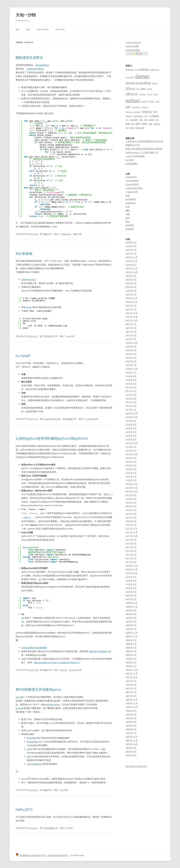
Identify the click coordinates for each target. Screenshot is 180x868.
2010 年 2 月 (131, 595)
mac (68, 336)
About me (60, 30)
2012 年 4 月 (131, 514)
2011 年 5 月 (131, 554)
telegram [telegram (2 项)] (145, 107)
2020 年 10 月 (132, 343)
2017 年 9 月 (131, 387)
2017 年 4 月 (131, 398)
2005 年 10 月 (132, 744)
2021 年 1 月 (131, 339)
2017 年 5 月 (131, 395)
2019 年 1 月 (131, 365)
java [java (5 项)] (143, 89)
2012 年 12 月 (132, 484)
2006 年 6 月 (131, 714)
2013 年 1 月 (131, 480)
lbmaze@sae (42, 65)
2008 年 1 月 (131, 666)
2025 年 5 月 (131, 242)
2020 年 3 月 (131, 350)
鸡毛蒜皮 (130, 229)
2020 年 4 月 (131, 346)
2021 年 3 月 (131, 335)
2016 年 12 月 (132, 413)
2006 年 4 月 (131, 722)
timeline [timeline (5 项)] (147, 112)
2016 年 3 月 (131, 435)
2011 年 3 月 (131, 558)
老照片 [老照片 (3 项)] (144, 124)
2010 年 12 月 (132, 566)
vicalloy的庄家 (132, 181)
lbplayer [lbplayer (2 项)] (143, 94)
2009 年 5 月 (131, 618)
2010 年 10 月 (132, 573)
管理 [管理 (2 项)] (133, 124)
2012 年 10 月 (132, 491)
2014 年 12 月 (132, 454)
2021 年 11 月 (132, 317)
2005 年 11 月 (132, 740)
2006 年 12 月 (132, 699)
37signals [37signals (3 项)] (130, 70)
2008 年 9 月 (131, 640)
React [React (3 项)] (152, 101)
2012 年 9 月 (131, 495)
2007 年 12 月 (132, 670)
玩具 (128, 207)
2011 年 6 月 (131, 551)
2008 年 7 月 (131, 647)
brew (29, 307)
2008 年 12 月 (132, 632)
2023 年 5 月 (131, 287)
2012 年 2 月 (131, 521)
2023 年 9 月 (131, 276)
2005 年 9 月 (131, 748)
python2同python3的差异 (34, 647)
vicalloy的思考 (132, 184)
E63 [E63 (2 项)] (138, 89)
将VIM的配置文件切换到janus (38, 689)
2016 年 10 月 (132, 417)
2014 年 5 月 (131, 461)
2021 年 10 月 (132, 320)
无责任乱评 (49, 336)
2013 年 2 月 (131, 476)
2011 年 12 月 (132, 528)
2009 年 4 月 (131, 621)
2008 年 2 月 (131, 662)
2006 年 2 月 (131, 729)
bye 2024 (130, 160)
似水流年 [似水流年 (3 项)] (134, 120)
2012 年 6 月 (131, 506)
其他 (128, 195)
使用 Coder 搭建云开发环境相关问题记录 (144, 149)
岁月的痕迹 (68, 419)
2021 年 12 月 (132, 313)
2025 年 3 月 (131, 250)
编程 (46, 234)
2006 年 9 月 (131, 711)
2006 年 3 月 (131, 725)
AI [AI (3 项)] (136, 70)
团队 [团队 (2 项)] (141, 120)
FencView (32, 737)
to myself (23, 356)
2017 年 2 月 (131, 406)
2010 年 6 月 (131, 584)
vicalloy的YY (131, 177)
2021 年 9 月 (131, 324)
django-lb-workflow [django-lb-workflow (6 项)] (138, 83)
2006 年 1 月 (131, 733)
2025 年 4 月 (131, 246)
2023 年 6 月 (131, 283)
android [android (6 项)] (143, 69)
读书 (128, 218)
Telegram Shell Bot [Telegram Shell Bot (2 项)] (133, 112)
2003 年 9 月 (131, 755)
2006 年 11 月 (132, 703)
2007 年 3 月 (131, 688)
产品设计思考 (132, 192)
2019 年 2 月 (131, 361)
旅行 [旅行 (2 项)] (157, 120)
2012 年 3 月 (131, 517)
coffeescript (66, 234)
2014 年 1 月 (131, 469)
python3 (73, 669)
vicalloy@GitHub (133, 42)
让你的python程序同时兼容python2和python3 (52, 438)
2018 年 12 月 (132, 369)
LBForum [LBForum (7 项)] (132, 94)
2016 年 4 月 (131, 432)
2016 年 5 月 (131, 428)
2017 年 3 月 (131, 402)
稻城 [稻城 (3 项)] (128, 124)
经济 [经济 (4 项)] (138, 124)
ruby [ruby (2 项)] (157, 101)
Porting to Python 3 (99, 651)
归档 (28, 30)
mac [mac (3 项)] (156, 94)
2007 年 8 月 (131, 684)
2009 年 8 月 (131, 610)
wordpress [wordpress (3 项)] (138, 116)
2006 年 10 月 (132, 707)
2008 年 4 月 (131, 658)
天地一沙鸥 (26, 15)
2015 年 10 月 (132, 443)
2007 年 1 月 (131, 696)
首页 (18, 30)
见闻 (128, 214)
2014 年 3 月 (131, 465)
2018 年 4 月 (131, 380)
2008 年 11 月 (132, 636)
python (64, 669)
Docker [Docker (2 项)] (155, 83)
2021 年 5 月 (131, 328)
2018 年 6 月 (131, 376)
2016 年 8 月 (131, 424)
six (23, 617)
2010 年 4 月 (131, 592)
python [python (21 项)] (133, 100)
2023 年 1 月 (131, 294)
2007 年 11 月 (132, 673)
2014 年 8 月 (131, 458)
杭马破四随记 (132, 164)
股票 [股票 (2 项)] (150, 124)
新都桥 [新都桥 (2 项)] (151, 120)
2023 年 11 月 (132, 268)
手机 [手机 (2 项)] (146, 120)
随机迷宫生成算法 (29, 57)
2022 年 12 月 (132, 298)
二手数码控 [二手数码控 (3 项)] (154, 116)
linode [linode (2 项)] (150, 94)
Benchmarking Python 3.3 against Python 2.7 (57, 662)
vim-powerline (34, 763)
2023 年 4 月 (131, 291)
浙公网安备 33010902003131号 (31, 855)
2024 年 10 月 (132, 261)
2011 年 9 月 (131, 540)
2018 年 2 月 (131, 383)
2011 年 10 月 (132, 536)
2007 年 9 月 (131, 681)
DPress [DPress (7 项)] (130, 88)
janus (19, 696)
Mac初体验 (24, 253)
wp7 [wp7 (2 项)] (146, 116)
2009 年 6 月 (131, 614)
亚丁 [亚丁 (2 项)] (127, 120)
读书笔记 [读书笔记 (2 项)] (157, 124)
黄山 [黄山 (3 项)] (132, 128)
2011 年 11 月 (132, 532)
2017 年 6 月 (131, 391)
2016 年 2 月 (131, 439)
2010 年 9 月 (131, 577)
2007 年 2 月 (131, 692)
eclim (30, 749)
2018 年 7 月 (131, 372)
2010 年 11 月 (132, 569)
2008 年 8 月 (131, 644)
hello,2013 (24, 809)
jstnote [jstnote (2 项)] (149, 89)
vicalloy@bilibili (133, 50)
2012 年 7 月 (131, 502)
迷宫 (75, 234)
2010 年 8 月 (131, 580)
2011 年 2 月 (131, 562)
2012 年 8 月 (131, 499)
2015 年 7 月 (131, 447)
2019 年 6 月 (131, 357)
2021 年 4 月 (131, 331)
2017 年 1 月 (131, 409)
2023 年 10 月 (132, 272)
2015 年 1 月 (131, 450)
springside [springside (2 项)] (136, 107)
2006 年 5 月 (131, 718)
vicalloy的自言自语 (52, 419)
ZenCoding (32, 741)
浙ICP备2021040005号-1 (136, 766)
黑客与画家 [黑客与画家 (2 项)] (140, 128)
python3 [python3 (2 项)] (145, 101)
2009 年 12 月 (132, 603)
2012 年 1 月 (131, 525)
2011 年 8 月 (131, 543)
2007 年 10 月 (132, 677)
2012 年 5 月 (131, 510)
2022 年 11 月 (132, 302)
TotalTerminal (28, 279)
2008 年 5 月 (131, 655)
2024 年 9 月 (131, 265)
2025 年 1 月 (131, 253)
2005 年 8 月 (131, 751)
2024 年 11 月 (132, 257)
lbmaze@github (35, 69)
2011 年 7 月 (131, 547)
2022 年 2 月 (131, 305)
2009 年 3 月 (131, 625)
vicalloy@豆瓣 (132, 46)
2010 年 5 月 (131, 588)
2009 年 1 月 (131, 629)
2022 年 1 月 (131, 309)
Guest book (43, 30)
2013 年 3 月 (131, 473)
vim (62, 789)
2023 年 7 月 (131, 279)
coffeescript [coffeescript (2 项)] (154, 70)
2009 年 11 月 (132, 606)
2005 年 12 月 (132, 737)
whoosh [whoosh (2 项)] (129, 116)
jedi (29, 756)
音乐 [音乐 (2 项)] (127, 128)
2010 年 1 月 (131, 599)
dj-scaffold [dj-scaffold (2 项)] (130, 77)
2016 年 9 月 (131, 421)
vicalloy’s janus (52, 704)
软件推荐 (130, 225)
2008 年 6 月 (131, 651)
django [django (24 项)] (142, 76)
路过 (128, 221)
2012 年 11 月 (132, 488)
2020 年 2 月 (131, 354)
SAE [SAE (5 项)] (128, 107)
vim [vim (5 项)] (155, 112)
